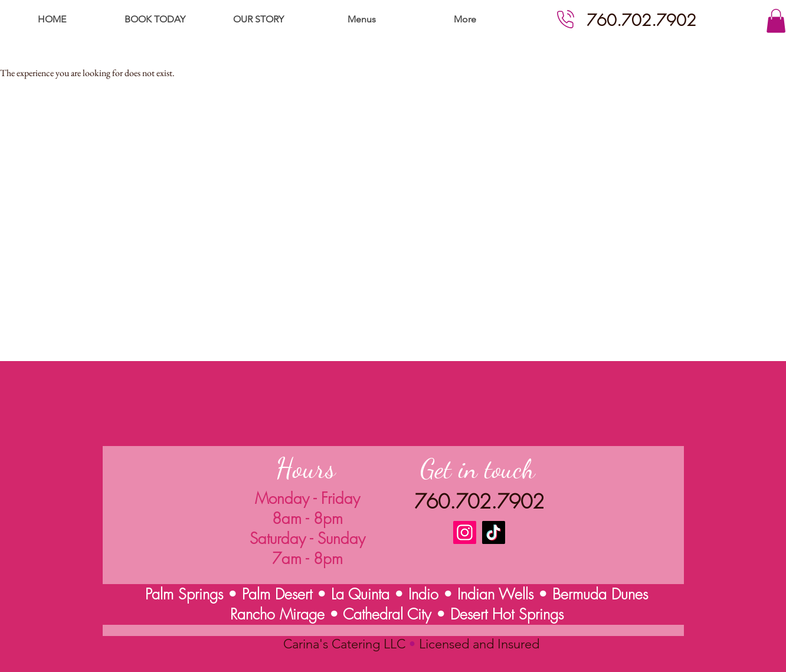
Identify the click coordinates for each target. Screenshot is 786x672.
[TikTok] (494, 532)
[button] (776, 21)
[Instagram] (465, 532)
